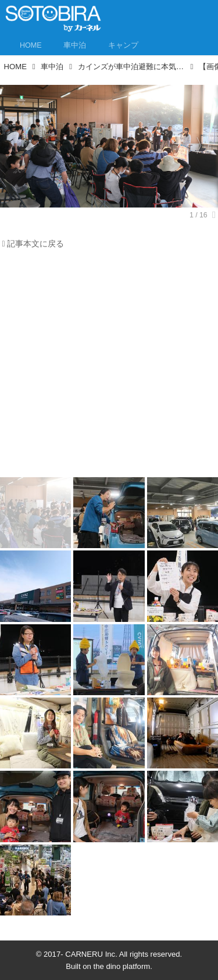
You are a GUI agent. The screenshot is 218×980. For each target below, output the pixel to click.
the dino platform (122, 966)
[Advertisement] (109, 366)
